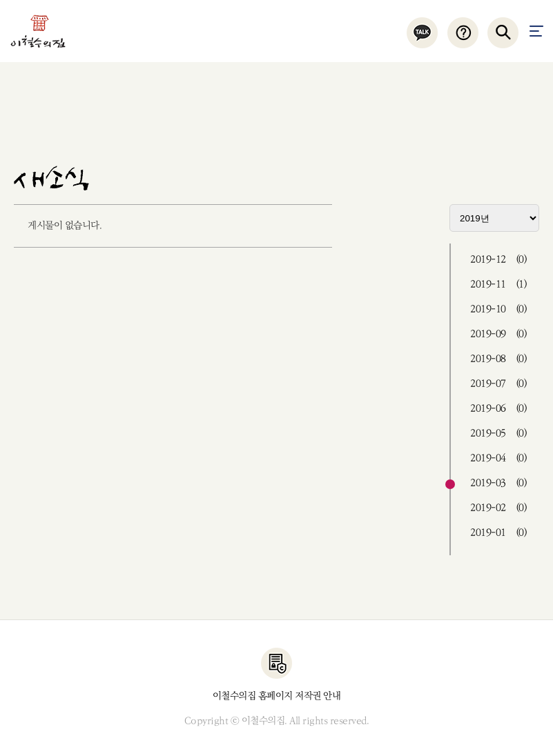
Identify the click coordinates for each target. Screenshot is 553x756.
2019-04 (498, 458)
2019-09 (498, 334)
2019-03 (498, 483)
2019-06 (498, 409)
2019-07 (498, 384)
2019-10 (498, 309)
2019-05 (498, 434)
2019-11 (498, 285)
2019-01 (498, 533)
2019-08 (498, 359)
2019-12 (498, 260)
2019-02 (498, 508)
